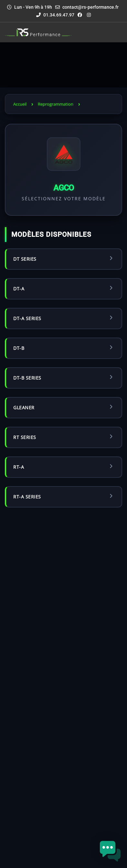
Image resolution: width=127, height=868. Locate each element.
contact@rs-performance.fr (90, 7)
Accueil (20, 104)
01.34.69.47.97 (55, 15)
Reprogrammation (56, 104)
